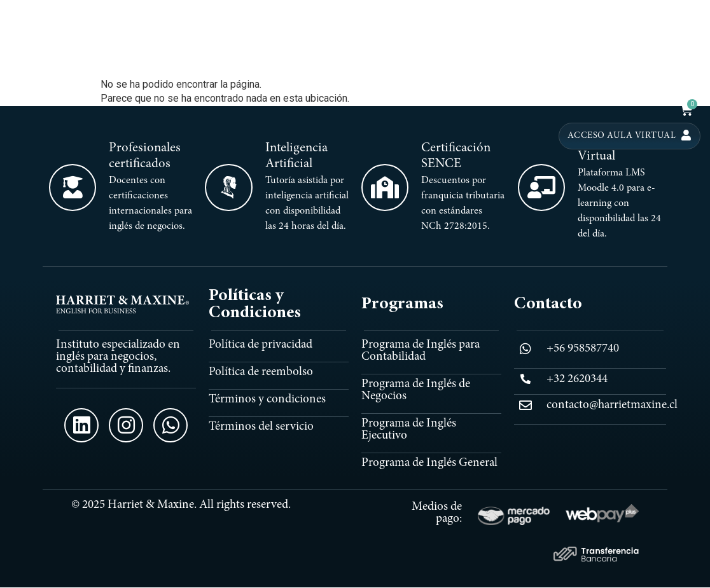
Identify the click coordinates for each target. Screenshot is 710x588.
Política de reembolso (261, 372)
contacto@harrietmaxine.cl (612, 405)
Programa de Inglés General (429, 463)
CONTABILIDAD (522, 58)
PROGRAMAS (441, 58)
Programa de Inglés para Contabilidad (421, 351)
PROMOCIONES (659, 82)
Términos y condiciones (267, 400)
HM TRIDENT (659, 58)
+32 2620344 (577, 379)
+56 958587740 (583, 349)
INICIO (380, 58)
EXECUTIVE (594, 58)
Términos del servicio (261, 427)
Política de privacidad (261, 345)
